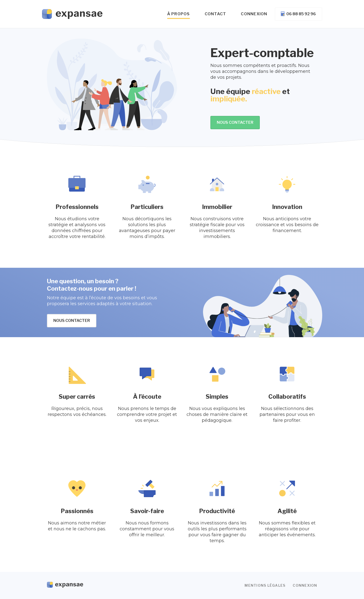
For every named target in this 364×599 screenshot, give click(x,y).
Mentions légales (265, 585)
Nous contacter (235, 122)
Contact (216, 14)
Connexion (254, 14)
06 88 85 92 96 (298, 14)
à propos (179, 14)
